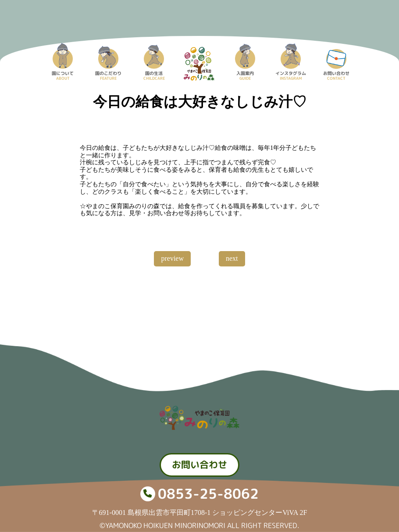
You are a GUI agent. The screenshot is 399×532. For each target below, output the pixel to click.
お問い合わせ (199, 465)
